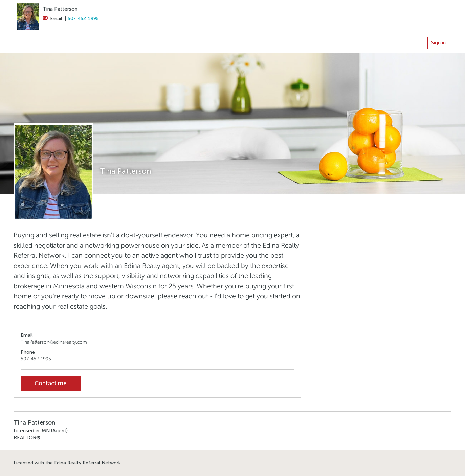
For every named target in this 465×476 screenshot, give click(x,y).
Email (52, 18)
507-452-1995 (83, 18)
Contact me (51, 383)
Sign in (438, 43)
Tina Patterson (60, 9)
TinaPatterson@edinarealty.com (54, 342)
